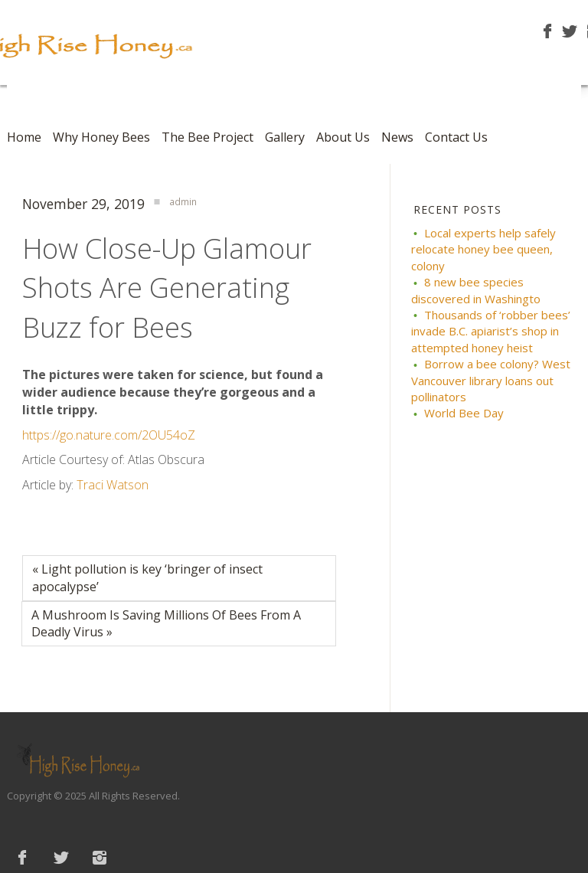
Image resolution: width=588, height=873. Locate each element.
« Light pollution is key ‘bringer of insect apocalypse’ (147, 578)
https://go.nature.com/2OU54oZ (109, 435)
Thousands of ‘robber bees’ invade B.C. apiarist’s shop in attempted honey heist (491, 331)
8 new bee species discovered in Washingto (476, 290)
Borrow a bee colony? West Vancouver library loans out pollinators (491, 380)
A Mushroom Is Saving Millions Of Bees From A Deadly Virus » (166, 624)
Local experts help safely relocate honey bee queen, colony (483, 249)
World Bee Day (464, 413)
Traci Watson (113, 485)
